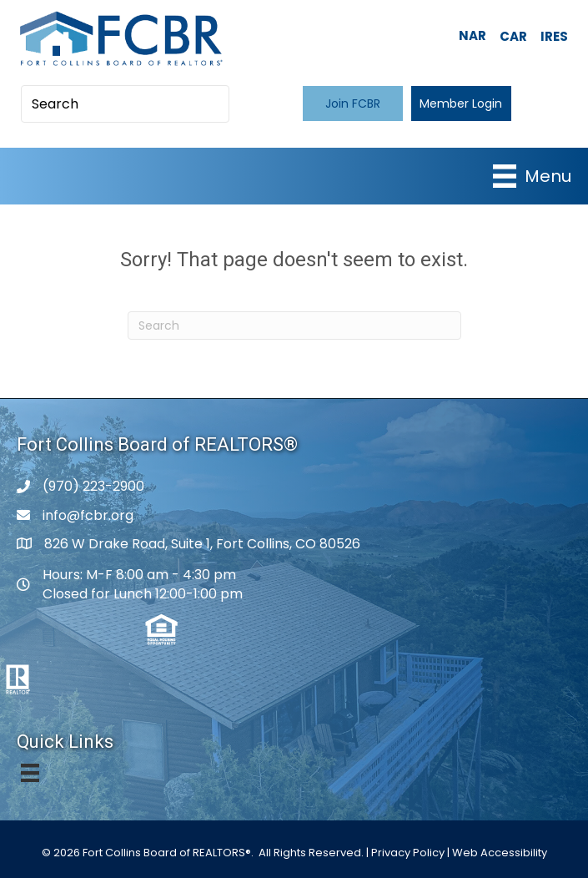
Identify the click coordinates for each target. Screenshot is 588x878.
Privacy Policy (408, 853)
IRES (554, 36)
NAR (472, 35)
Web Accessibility (500, 853)
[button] (353, 103)
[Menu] (532, 176)
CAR (513, 36)
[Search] (294, 325)
